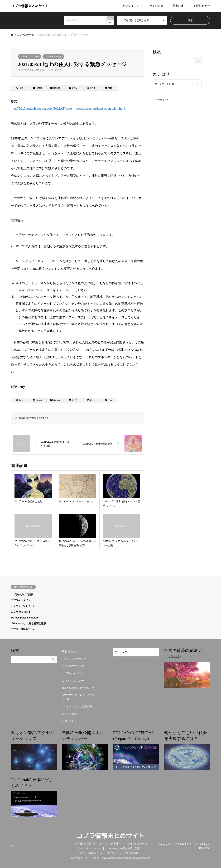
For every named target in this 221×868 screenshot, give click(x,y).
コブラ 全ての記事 (53, 57)
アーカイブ (160, 100)
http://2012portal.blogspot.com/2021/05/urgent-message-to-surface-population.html (68, 109)
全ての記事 (156, 6)
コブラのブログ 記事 (30, 57)
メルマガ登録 (69, 714)
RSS (12, 846)
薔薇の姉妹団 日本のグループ (78, 688)
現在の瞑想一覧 (79, 858)
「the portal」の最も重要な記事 (28, 623)
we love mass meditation (25, 618)
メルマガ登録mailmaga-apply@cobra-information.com (121, 858)
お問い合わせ (202, 6)
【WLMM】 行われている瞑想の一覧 (78, 697)
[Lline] (73, 88)
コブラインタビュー (22, 600)
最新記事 (178, 6)
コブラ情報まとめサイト (37, 418)
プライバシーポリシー (74, 659)
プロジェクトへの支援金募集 (78, 706)
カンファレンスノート (23, 606)
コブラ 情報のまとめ (23, 629)
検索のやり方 (131, 6)
